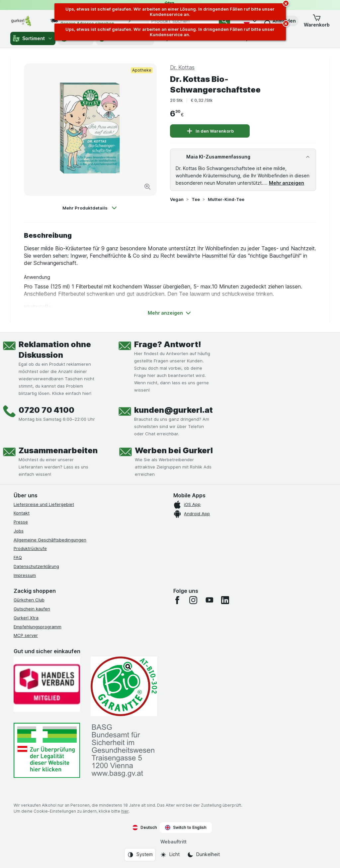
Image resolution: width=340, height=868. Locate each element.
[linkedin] (225, 600)
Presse (21, 522)
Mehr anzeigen (287, 183)
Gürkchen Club (29, 600)
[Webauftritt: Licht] (170, 855)
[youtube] (209, 600)
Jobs (19, 531)
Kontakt (22, 513)
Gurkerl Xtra (26, 618)
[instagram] (193, 600)
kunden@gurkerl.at (173, 410)
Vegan (177, 199)
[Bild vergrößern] (147, 187)
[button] (317, 21)
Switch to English (186, 828)
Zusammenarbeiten (58, 450)
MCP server (26, 635)
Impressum (25, 575)
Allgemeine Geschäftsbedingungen (50, 540)
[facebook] (177, 600)
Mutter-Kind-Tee (226, 199)
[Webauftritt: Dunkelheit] (203, 855)
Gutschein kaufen (32, 609)
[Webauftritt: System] (140, 855)
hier (125, 811)
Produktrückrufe (30, 548)
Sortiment (33, 38)
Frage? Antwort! (168, 344)
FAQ (18, 557)
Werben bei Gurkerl (174, 450)
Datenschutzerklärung (36, 566)
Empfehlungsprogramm (38, 627)
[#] (47, 750)
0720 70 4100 (46, 410)
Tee (196, 199)
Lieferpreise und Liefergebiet (44, 504)
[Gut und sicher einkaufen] (124, 686)
